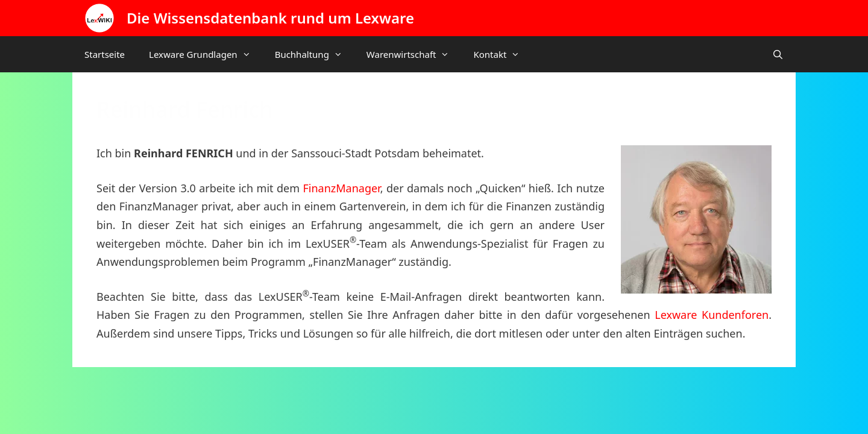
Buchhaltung (315, 54)
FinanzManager (341, 188)
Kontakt (502, 54)
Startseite (105, 54)
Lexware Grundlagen (206, 54)
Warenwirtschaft (414, 54)
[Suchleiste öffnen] (778, 54)
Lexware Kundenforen (712, 315)
